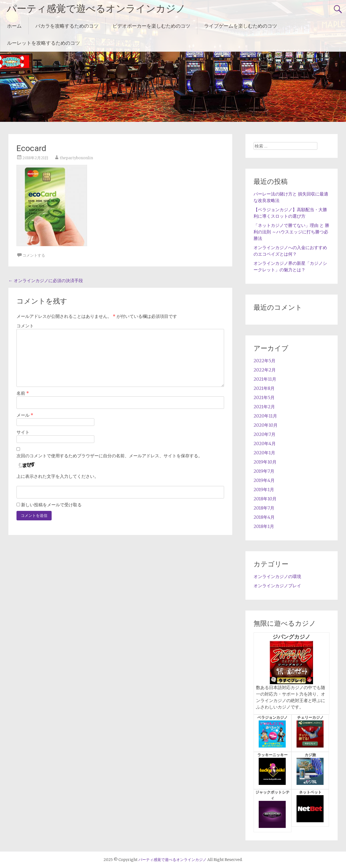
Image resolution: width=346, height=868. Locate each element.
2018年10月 (265, 499)
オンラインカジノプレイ (277, 586)
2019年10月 (265, 462)
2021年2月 (264, 407)
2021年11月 (265, 379)
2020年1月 (264, 453)
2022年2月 (265, 370)
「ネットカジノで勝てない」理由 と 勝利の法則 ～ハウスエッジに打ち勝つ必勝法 (291, 232)
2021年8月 (264, 388)
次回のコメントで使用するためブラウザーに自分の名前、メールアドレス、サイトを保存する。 (109, 456)
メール (25, 415)
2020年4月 (265, 443)
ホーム (14, 26)
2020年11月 (265, 416)
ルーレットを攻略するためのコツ (44, 43)
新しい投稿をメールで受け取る (51, 505)
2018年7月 (264, 508)
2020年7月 (265, 434)
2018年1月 (264, 526)
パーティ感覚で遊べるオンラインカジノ (96, 9)
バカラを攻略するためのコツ (67, 26)
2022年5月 (265, 361)
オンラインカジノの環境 (277, 576)
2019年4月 (264, 480)
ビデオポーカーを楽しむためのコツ (151, 26)
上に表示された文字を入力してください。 (58, 476)
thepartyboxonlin (76, 158)
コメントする (34, 255)
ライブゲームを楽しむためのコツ (241, 26)
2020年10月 (266, 425)
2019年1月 (264, 490)
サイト (23, 432)
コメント (25, 326)
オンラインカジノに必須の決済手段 (46, 280)
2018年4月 (264, 517)
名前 (23, 393)
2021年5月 (264, 397)
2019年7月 (264, 471)
